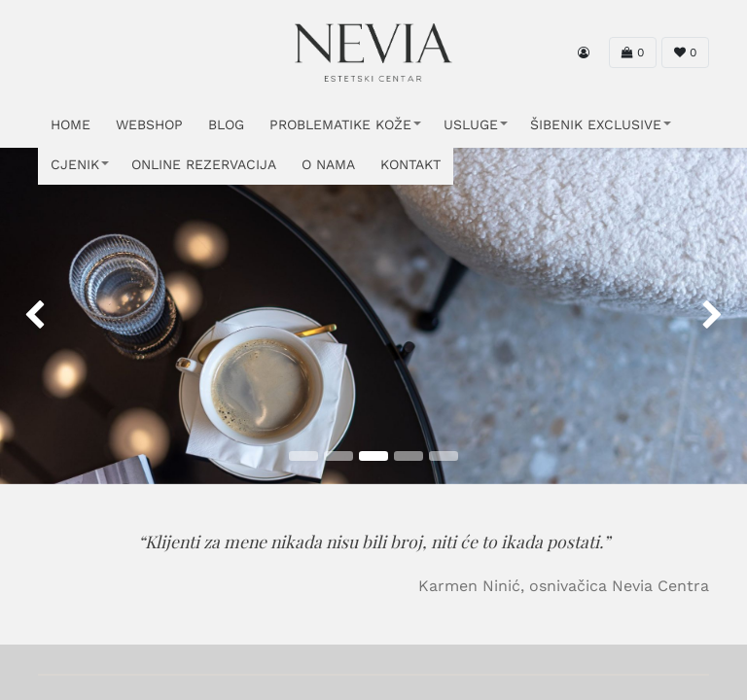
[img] (30, 316)
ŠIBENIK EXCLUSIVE (596, 124)
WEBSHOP (149, 124)
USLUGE (471, 124)
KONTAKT (410, 164)
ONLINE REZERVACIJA (204, 164)
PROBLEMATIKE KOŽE (340, 124)
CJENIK (75, 164)
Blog (226, 124)
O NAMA (328, 164)
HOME (71, 124)
